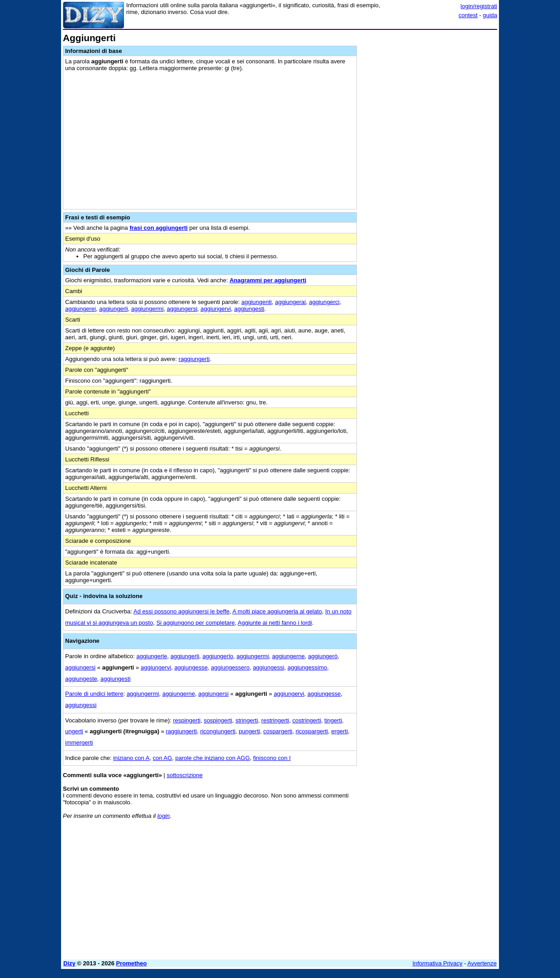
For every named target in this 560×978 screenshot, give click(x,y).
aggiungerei (81, 309)
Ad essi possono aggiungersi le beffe (181, 611)
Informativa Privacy (438, 963)
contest (468, 15)
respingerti (187, 720)
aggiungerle (152, 656)
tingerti (333, 720)
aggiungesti (249, 309)
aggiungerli (114, 309)
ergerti (339, 731)
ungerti (74, 731)
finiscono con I (272, 758)
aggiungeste (81, 679)
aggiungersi (182, 309)
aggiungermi (147, 309)
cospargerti (278, 731)
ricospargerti (312, 731)
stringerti (247, 720)
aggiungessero (230, 667)
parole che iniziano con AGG (213, 758)
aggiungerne (289, 656)
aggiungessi (268, 667)
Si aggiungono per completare (196, 623)
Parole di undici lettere (94, 694)
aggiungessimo (307, 667)
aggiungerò (323, 656)
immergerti (79, 743)
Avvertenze (482, 963)
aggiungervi (216, 309)
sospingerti (218, 720)
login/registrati (479, 6)
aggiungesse (191, 667)
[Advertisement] (429, 169)
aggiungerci (324, 302)
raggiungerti (194, 359)
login (164, 816)
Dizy (69, 963)
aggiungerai (290, 302)
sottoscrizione (185, 775)
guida (490, 15)
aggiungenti (257, 302)
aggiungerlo (218, 656)
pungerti (249, 731)
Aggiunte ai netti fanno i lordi (275, 623)
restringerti (275, 720)
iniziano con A (131, 758)
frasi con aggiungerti (159, 228)
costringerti (307, 720)
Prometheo (132, 963)
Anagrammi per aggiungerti (268, 280)
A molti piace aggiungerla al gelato (277, 611)
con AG (163, 758)
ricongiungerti (218, 731)
